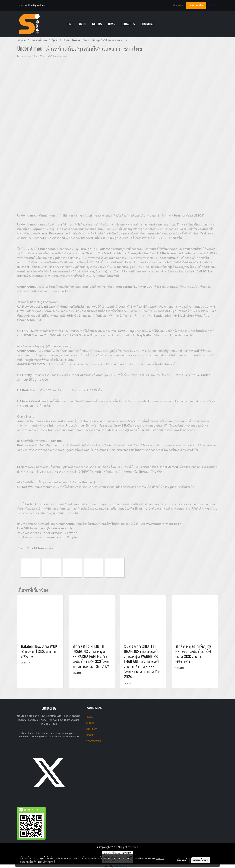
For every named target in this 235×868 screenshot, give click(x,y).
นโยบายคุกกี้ (49, 862)
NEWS (112, 24)
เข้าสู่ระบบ (178, 6)
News (89, 735)
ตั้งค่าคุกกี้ (182, 860)
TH (213, 5)
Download (147, 24)
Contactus (128, 24)
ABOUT (82, 24)
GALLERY (97, 24)
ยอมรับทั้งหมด (201, 860)
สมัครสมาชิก (196, 6)
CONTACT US (94, 742)
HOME (69, 24)
